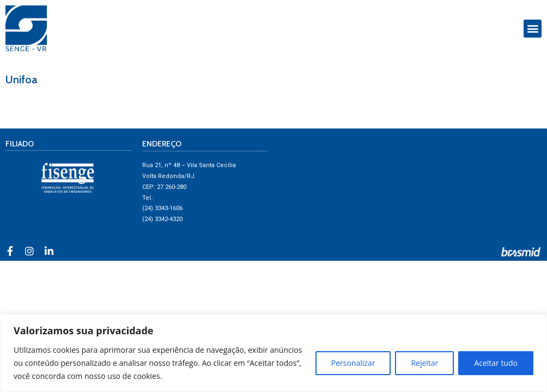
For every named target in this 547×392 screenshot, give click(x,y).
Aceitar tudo (496, 363)
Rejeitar (424, 363)
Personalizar (353, 363)
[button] (533, 29)
